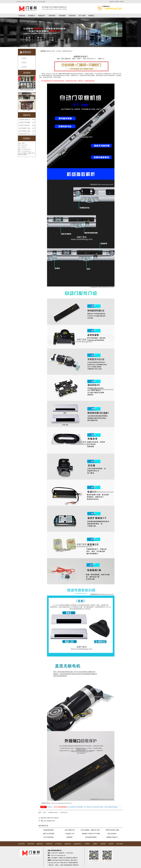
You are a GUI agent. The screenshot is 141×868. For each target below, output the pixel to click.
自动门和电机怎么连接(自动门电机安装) (25, 131)
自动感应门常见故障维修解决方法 (25, 122)
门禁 (73, 865)
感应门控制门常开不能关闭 (51, 818)
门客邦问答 (72, 16)
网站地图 (117, 2)
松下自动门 (59, 844)
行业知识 (24, 63)
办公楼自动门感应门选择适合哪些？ (25, 120)
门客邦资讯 (52, 16)
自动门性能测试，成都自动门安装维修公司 (25, 128)
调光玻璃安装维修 (49, 830)
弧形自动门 (42, 16)
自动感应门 (32, 16)
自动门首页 (21, 844)
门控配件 (95, 844)
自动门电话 (120, 844)
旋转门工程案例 (27, 111)
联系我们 (91, 16)
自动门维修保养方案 (49, 821)
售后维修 (103, 844)
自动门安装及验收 (49, 837)
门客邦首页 (22, 16)
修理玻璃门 (70, 837)
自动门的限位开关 (70, 830)
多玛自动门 (68, 844)
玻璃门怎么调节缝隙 (49, 834)
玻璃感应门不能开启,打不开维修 (91, 834)
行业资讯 (24, 58)
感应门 (57, 865)
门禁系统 (87, 844)
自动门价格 (31, 844)
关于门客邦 (82, 16)
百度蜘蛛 (111, 2)
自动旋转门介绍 (70, 834)
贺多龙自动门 (64, 812)
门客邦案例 (62, 16)
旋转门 (62, 865)
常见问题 (24, 67)
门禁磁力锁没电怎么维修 (112, 830)
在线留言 (122, 2)
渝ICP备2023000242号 (58, 860)
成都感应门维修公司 (112, 837)
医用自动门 (49, 844)
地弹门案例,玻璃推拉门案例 (27, 90)
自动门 (54, 74)
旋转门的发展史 (112, 834)
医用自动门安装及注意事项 (25, 125)
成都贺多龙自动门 (53, 812)
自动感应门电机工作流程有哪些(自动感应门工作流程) (25, 134)
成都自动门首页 (50, 51)
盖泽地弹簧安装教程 (91, 837)
